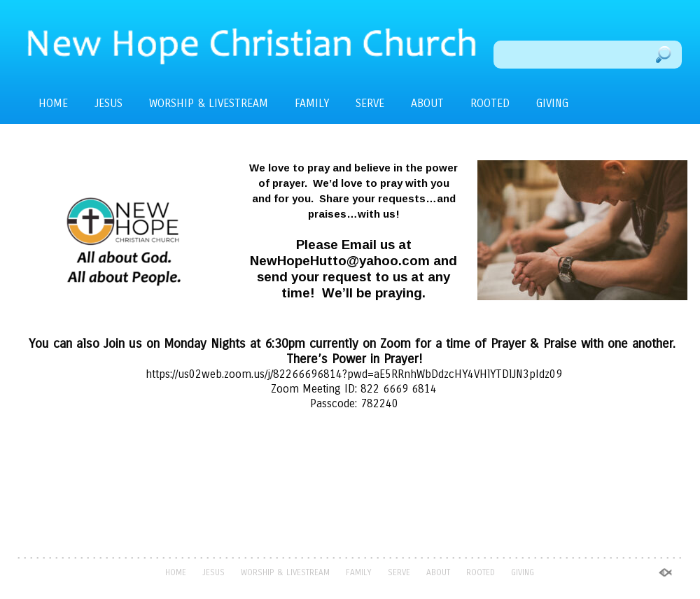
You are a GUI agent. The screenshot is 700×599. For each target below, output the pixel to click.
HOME (53, 103)
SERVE (370, 103)
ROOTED (490, 103)
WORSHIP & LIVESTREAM (209, 103)
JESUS (108, 103)
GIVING (552, 103)
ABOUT (427, 103)
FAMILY (312, 103)
